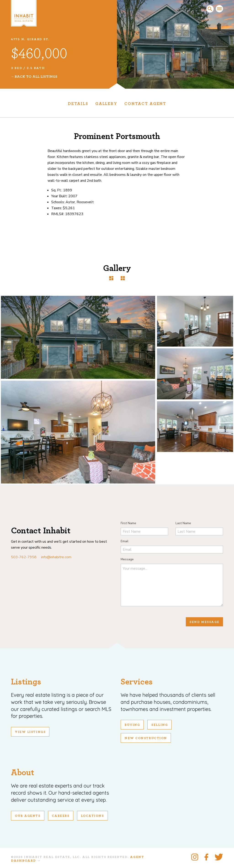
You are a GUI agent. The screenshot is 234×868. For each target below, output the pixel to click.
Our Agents (28, 816)
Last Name (183, 523)
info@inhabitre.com (56, 557)
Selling (160, 725)
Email (125, 541)
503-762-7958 (24, 557)
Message (127, 559)
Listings (26, 682)
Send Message (204, 622)
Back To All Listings (36, 77)
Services (137, 682)
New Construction (146, 738)
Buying (132, 725)
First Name (128, 523)
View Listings (30, 732)
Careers (61, 816)
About (23, 773)
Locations (92, 816)
